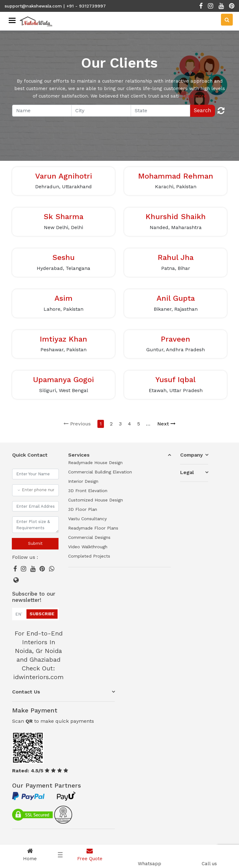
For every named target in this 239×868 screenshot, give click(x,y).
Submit (35, 543)
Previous (77, 424)
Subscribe (42, 614)
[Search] (227, 20)
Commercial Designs (89, 537)
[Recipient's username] (42, 111)
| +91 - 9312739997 (85, 6)
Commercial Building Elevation (100, 472)
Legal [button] (187, 472)
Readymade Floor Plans (93, 528)
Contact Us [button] (26, 692)
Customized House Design (96, 500)
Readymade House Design (95, 463)
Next (166, 424)
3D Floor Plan (83, 509)
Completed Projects (89, 556)
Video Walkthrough (88, 547)
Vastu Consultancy (87, 519)
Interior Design (83, 481)
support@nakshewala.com (33, 6)
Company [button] (192, 455)
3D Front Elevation (88, 491)
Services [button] (79, 455)
